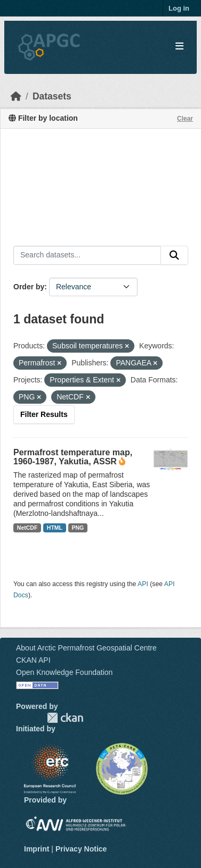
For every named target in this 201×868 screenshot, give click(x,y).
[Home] (16, 96)
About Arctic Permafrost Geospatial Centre (86, 648)
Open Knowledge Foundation (64, 672)
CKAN (65, 718)
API (143, 584)
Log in (179, 8)
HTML (55, 528)
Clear (185, 119)
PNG (78, 528)
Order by (29, 287)
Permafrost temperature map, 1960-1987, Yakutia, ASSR (73, 457)
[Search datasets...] (87, 255)
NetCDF (27, 528)
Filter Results (44, 414)
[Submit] (174, 255)
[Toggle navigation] (179, 47)
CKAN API (33, 660)
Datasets (52, 96)
